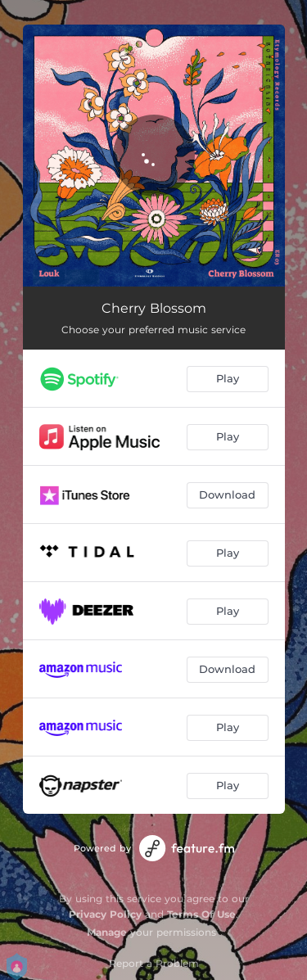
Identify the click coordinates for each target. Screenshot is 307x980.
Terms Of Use (201, 914)
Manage (107, 932)
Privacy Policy (105, 914)
